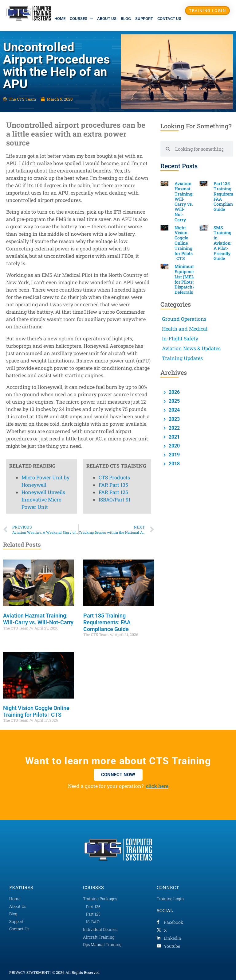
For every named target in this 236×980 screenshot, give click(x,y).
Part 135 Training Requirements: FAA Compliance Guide (107, 622)
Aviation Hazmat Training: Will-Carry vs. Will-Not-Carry (38, 619)
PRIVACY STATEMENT (29, 972)
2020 (174, 446)
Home (60, 19)
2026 (174, 392)
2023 (174, 419)
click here (157, 786)
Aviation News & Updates (191, 348)
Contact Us (169, 19)
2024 (174, 410)
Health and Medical (185, 329)
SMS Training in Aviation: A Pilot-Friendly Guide (222, 243)
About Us (107, 19)
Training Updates (182, 358)
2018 (174, 464)
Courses (81, 19)
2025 (174, 401)
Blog (126, 19)
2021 (174, 437)
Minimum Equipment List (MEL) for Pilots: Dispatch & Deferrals (186, 279)
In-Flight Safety (180, 338)
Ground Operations (184, 319)
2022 (174, 428)
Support (144, 19)
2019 (174, 455)
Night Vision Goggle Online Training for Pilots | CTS (36, 711)
